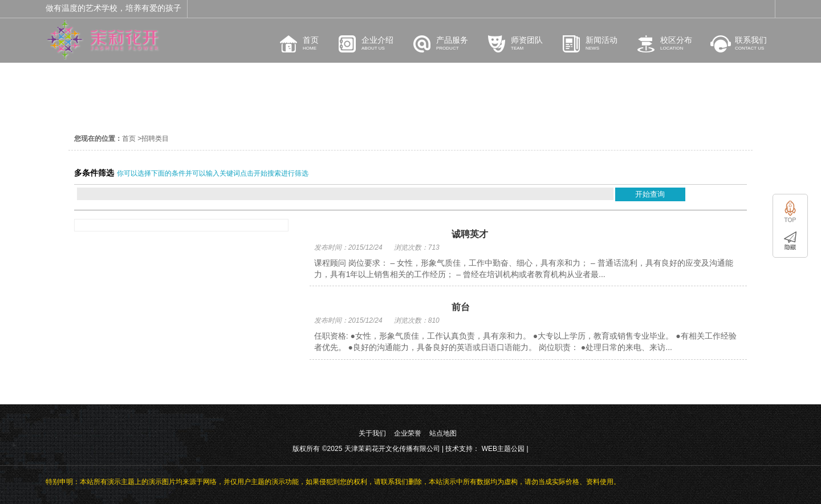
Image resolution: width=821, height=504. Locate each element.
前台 (461, 307)
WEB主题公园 (503, 449)
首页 (129, 139)
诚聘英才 (470, 234)
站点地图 (443, 433)
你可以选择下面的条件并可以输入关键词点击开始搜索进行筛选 (213, 173)
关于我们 (372, 433)
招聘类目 (155, 139)
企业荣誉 (408, 433)
